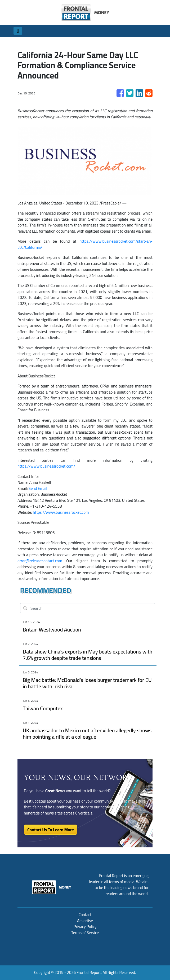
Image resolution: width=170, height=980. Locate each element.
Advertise (85, 921)
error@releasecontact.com (40, 561)
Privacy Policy (85, 927)
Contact (85, 915)
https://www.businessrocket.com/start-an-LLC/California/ (85, 244)
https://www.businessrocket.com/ (46, 466)
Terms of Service (85, 933)
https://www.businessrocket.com (61, 512)
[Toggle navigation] (18, 31)
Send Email (38, 488)
